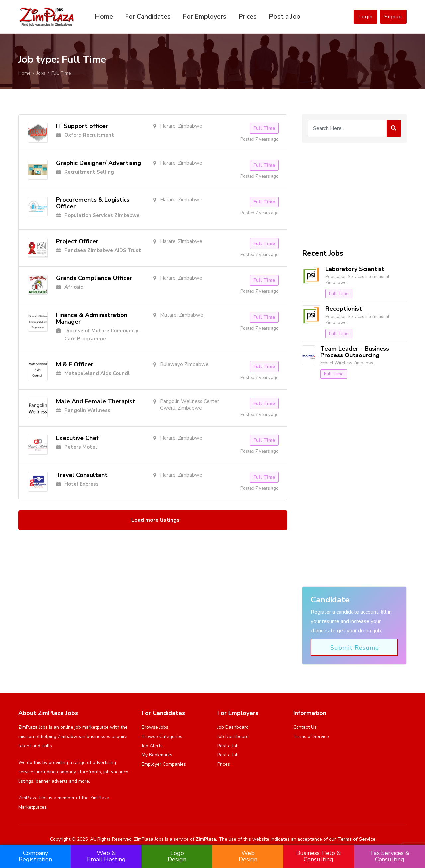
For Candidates (148, 16)
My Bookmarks (157, 755)
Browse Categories (162, 736)
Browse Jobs (155, 727)
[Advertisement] (354, 196)
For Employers (205, 16)
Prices (248, 16)
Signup (393, 17)
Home (104, 16)
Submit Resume (355, 648)
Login (365, 17)
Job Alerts (152, 746)
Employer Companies (164, 764)
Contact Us (305, 727)
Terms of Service (311, 736)
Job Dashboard (233, 727)
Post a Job (285, 16)
